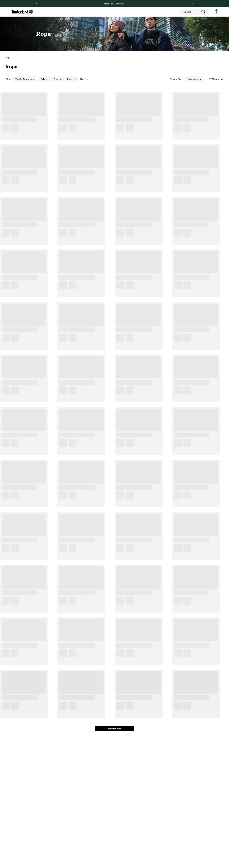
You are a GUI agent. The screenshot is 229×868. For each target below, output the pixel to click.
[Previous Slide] (37, 4)
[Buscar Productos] (204, 12)
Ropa (8, 58)
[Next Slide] (192, 4)
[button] (26, 79)
